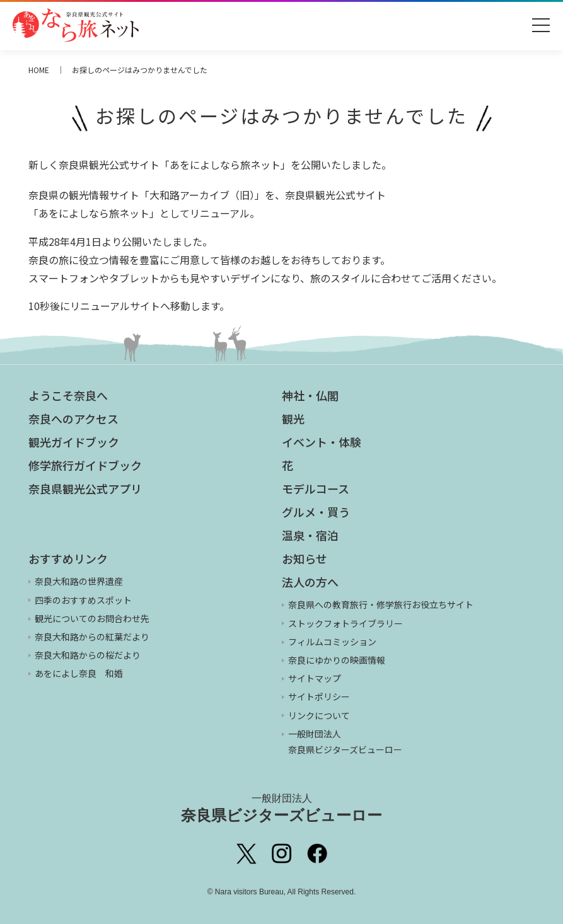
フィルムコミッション (332, 642)
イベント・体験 (322, 442)
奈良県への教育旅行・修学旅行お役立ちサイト (381, 604)
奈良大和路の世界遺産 (79, 581)
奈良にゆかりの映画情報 (337, 660)
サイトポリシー (319, 696)
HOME (39, 70)
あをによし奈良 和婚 (79, 673)
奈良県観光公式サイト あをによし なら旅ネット (76, 25)
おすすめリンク (68, 558)
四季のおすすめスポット (83, 600)
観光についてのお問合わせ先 (92, 618)
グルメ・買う (316, 512)
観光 (293, 419)
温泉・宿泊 (310, 535)
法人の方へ (310, 582)
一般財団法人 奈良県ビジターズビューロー (345, 742)
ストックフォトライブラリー (345, 623)
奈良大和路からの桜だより (88, 655)
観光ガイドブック (74, 442)
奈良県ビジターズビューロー (281, 808)
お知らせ (305, 558)
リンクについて (319, 715)
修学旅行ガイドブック (85, 465)
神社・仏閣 (310, 395)
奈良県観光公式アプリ (85, 488)
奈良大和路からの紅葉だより (92, 637)
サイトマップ (315, 678)
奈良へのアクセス (73, 419)
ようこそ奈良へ (68, 395)
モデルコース (316, 488)
